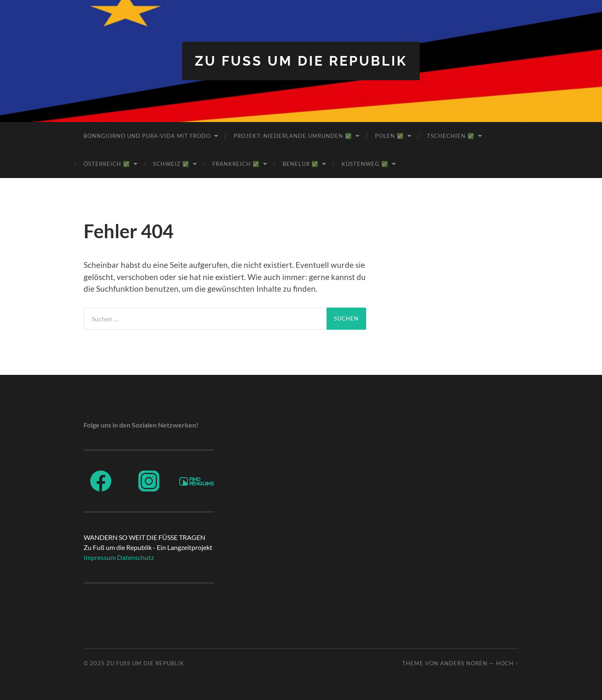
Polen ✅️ (389, 136)
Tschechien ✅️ (451, 136)
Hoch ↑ (507, 663)
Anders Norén (464, 663)
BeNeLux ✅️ (301, 164)
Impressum (100, 557)
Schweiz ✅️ (171, 164)
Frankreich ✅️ (236, 164)
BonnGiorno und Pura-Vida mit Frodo (147, 136)
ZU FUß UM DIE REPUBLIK (301, 61)
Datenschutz (135, 557)
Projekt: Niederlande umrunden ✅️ (293, 136)
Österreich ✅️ (107, 164)
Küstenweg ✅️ (365, 164)
